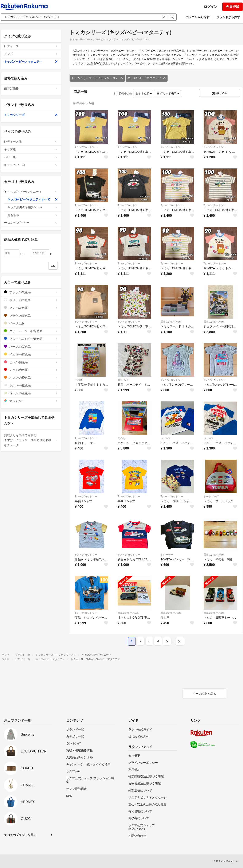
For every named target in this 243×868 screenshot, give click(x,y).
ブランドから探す (228, 17)
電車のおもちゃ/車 (171, 322)
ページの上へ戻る (204, 694)
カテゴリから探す (198, 17)
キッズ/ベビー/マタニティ (147, 78)
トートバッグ (211, 497)
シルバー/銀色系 (31, 385)
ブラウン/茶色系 (31, 316)
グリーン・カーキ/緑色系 (31, 331)
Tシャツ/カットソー (86, 147)
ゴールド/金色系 (31, 393)
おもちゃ (33, 215)
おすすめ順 (144, 94)
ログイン (211, 7)
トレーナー (167, 555)
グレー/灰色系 (31, 308)
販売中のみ (123, 94)
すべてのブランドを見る (20, 835)
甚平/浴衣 (123, 380)
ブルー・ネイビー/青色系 (31, 339)
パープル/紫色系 (31, 347)
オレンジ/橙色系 (31, 377)
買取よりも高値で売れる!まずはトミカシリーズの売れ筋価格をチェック (31, 440)
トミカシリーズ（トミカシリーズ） (97, 78)
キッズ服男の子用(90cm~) (33, 207)
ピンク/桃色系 (31, 362)
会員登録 (232, 7)
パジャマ (166, 438)
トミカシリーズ (31, 115)
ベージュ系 (31, 323)
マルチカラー (31, 401)
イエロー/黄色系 (31, 354)
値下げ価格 (31, 88)
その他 (79, 380)
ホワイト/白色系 (31, 300)
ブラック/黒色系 (31, 292)
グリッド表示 (168, 94)
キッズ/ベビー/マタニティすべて (33, 199)
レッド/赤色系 (31, 370)
